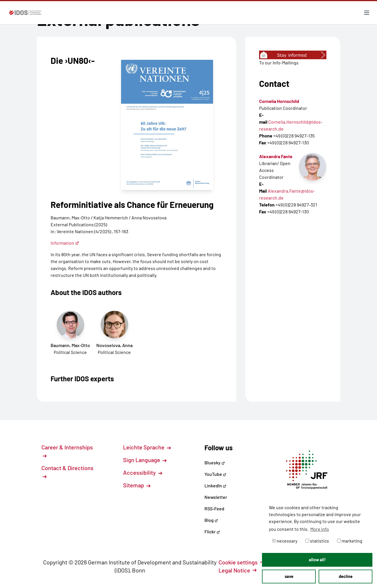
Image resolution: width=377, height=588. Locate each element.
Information (65, 243)
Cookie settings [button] (241, 562)
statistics (317, 541)
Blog (211, 520)
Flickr (212, 532)
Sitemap (137, 485)
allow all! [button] (317, 560)
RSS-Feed (214, 508)
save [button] (289, 576)
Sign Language (145, 460)
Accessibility (143, 472)
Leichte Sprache (147, 447)
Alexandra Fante (276, 156)
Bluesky (215, 462)
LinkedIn (215, 485)
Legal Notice (238, 570)
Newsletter (216, 497)
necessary (285, 541)
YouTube (215, 474)
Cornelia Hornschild (279, 101)
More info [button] (320, 529)
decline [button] (346, 576)
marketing (350, 541)
